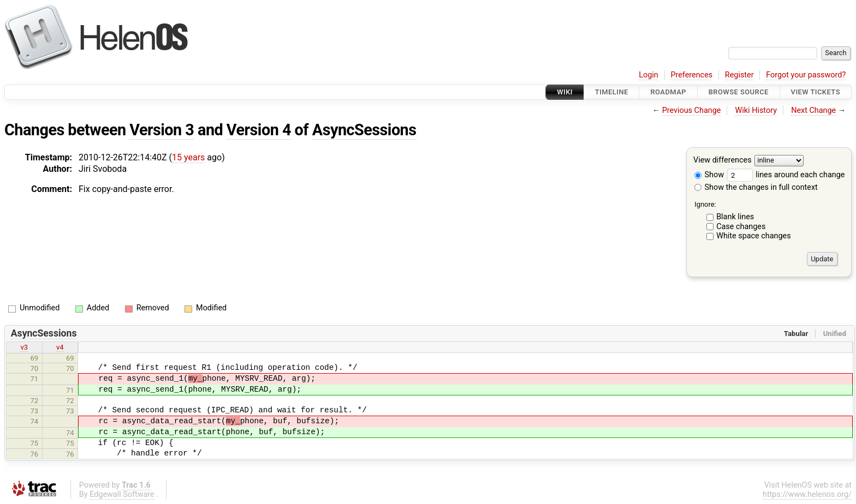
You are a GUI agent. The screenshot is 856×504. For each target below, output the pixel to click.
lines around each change (786, 175)
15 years (188, 157)
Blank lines (735, 217)
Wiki (565, 92)
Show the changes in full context (756, 187)
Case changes (741, 227)
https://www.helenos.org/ (807, 494)
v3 (24, 347)
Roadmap (668, 92)
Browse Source (739, 92)
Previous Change (692, 110)
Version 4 (259, 130)
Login (649, 75)
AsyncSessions (364, 130)
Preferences (691, 75)
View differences (723, 161)
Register (739, 75)
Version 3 (162, 130)
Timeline (612, 92)
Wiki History (756, 110)
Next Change (813, 110)
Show (709, 175)
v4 (60, 347)
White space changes (754, 236)
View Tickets (816, 92)
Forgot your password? (806, 75)
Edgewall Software (122, 494)
